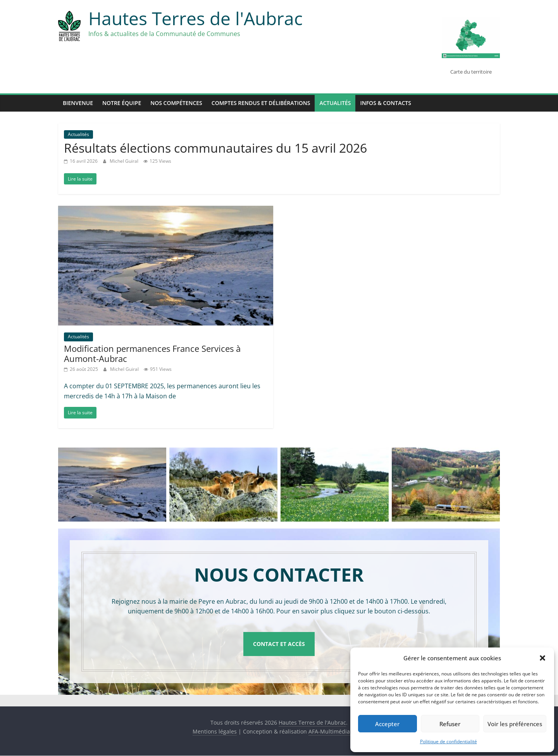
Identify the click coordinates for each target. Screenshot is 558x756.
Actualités (335, 103)
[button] (542, 658)
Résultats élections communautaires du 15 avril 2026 (215, 148)
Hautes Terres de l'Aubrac (195, 18)
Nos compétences (176, 103)
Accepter (387, 724)
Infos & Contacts (386, 103)
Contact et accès (279, 644)
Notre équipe (122, 103)
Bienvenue (78, 103)
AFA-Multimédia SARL (336, 732)
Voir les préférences (515, 724)
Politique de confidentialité (449, 741)
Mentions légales (215, 732)
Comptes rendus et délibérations (261, 103)
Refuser (450, 724)
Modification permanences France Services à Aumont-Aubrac (152, 353)
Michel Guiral (125, 161)
